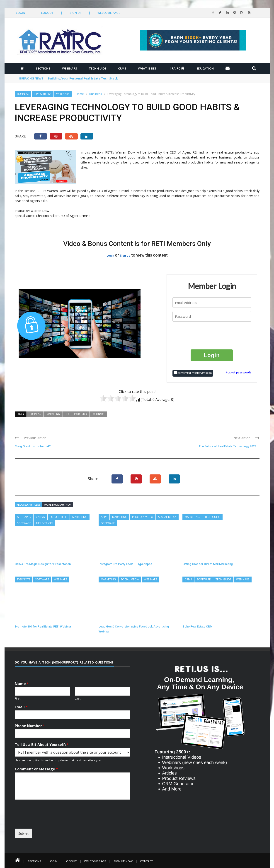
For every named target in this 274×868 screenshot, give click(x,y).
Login (21, 13)
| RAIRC (177, 68)
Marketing (53, 414)
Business (23, 94)
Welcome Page (109, 13)
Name (22, 684)
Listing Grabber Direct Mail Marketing (208, 564)
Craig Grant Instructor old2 (33, 446)
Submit (23, 833)
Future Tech (59, 517)
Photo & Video (143, 517)
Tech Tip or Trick (76, 414)
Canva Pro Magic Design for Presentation (43, 564)
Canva (40, 517)
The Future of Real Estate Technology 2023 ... (229, 446)
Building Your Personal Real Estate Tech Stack (83, 78)
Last (78, 698)
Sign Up (76, 13)
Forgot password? (239, 372)
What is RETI (148, 68)
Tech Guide (98, 68)
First (18, 698)
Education (205, 68)
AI (18, 517)
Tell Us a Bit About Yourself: (42, 745)
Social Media (167, 517)
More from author (58, 505)
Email (21, 707)
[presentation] (212, 335)
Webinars (70, 68)
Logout (47, 13)
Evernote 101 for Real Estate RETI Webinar (43, 626)
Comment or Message (36, 769)
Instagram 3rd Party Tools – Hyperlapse (125, 564)
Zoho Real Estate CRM (197, 626)
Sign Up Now (123, 861)
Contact (147, 861)
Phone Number (30, 726)
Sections (43, 68)
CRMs (122, 68)
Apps (28, 517)
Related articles (28, 505)
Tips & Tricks (43, 94)
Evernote (24, 579)
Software (24, 523)
